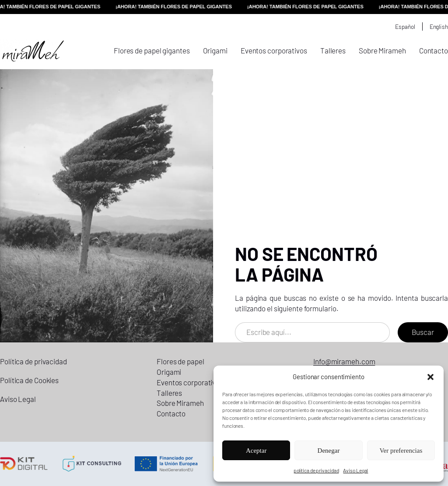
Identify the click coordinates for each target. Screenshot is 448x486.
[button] (430, 377)
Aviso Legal (355, 470)
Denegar (329, 451)
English (439, 26)
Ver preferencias (401, 451)
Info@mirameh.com (344, 361)
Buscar (423, 332)
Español (405, 26)
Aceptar (256, 451)
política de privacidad (316, 470)
